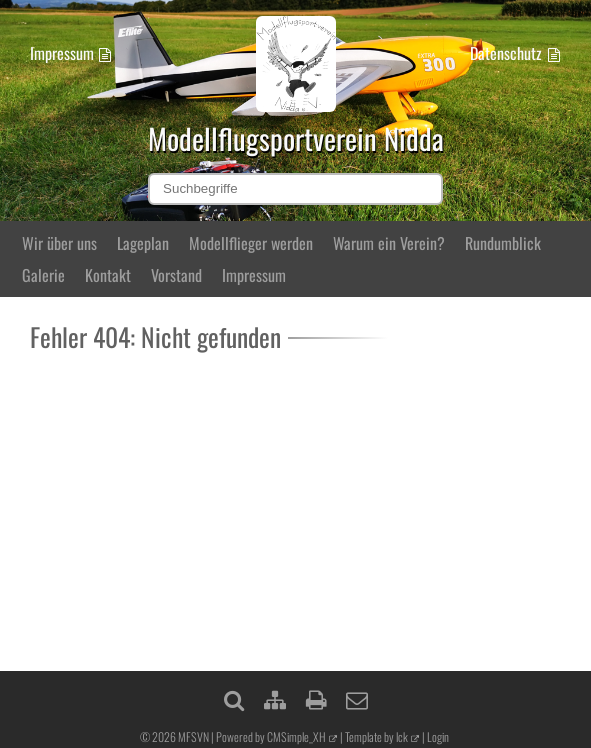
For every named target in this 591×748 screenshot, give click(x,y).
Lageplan (143, 243)
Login (438, 736)
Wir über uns (59, 243)
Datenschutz (506, 53)
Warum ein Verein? (389, 243)
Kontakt (108, 275)
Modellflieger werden (251, 243)
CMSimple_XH (296, 736)
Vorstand (176, 275)
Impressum (62, 53)
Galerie (43, 275)
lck (402, 736)
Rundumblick (503, 243)
